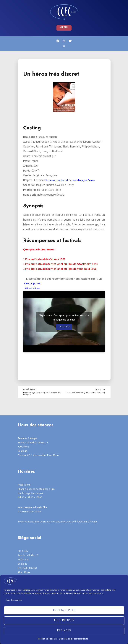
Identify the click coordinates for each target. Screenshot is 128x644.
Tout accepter (64, 610)
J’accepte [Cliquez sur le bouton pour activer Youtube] (64, 333)
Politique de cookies (48, 639)
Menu (64, 28)
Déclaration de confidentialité (74, 639)
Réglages (64, 631)
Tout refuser (64, 621)
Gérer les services (14, 600)
